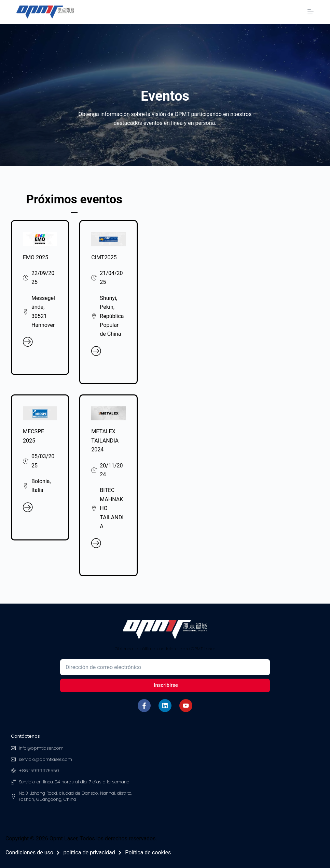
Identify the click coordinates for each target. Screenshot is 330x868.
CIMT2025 (104, 257)
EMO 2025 (36, 257)
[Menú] (311, 12)
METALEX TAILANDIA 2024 (105, 440)
